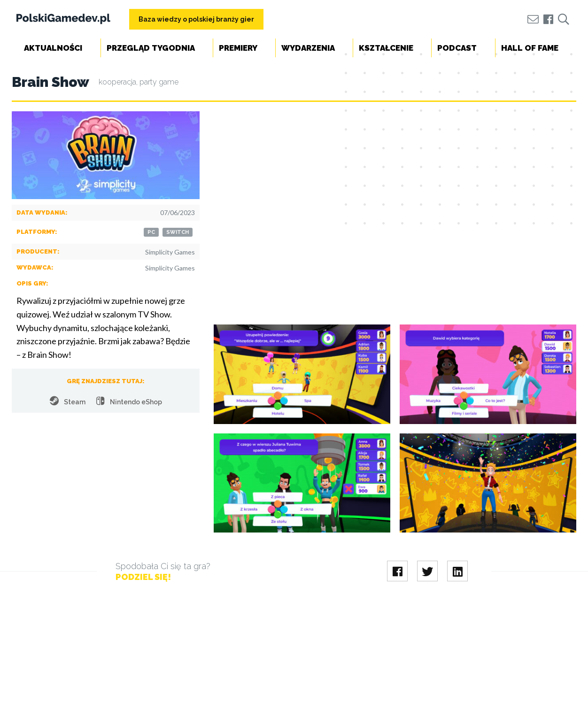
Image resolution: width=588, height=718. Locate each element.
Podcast (457, 48)
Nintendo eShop (129, 401)
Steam (68, 401)
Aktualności (53, 48)
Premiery (238, 48)
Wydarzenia (308, 48)
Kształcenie (386, 48)
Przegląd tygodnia (151, 48)
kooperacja (117, 82)
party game (159, 82)
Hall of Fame (530, 48)
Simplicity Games (170, 252)
